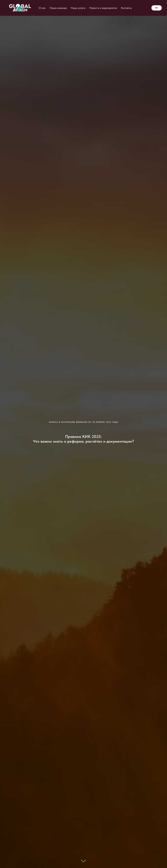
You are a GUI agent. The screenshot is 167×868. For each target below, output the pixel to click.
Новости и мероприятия (103, 8)
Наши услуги (78, 8)
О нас (42, 8)
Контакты (126, 8)
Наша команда (58, 8)
